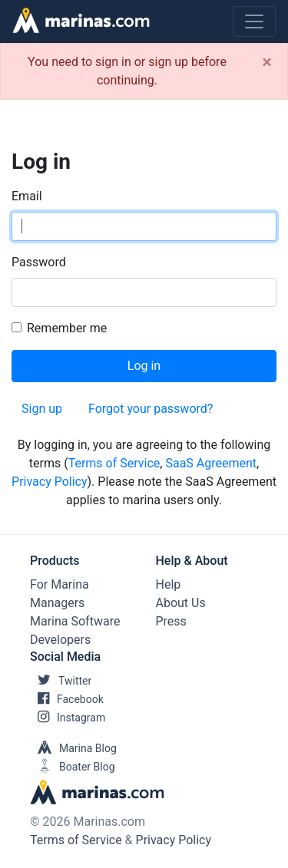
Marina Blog (73, 748)
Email (27, 196)
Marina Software (75, 621)
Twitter (61, 681)
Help (169, 584)
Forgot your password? (151, 409)
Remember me (67, 328)
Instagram (68, 718)
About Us (181, 603)
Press (171, 621)
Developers (60, 640)
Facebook (67, 699)
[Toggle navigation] (254, 21)
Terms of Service (114, 463)
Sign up (42, 409)
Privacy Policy (50, 482)
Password (39, 262)
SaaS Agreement (211, 463)
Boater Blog (73, 767)
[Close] (267, 62)
